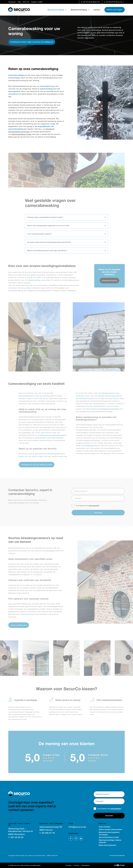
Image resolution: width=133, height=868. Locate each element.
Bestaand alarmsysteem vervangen (109, 833)
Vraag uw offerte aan (19, 627)
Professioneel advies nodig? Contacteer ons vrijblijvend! (32, 42)
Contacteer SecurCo (109, 282)
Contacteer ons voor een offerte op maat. (37, 466)
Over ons (26, 2)
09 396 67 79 (114, 2)
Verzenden (98, 514)
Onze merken (105, 827)
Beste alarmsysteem (107, 845)
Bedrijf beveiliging (80, 10)
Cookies (68, 865)
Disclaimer (86, 865)
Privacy (77, 865)
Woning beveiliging (57, 10)
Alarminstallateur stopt (109, 837)
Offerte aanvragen (115, 10)
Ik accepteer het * (88, 507)
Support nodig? (37, 2)
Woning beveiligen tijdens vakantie (110, 841)
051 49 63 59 (91, 2)
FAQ (19, 2)
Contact (97, 10)
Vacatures (12, 2)
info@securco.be (77, 827)
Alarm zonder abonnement (110, 829)
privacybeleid (94, 507)
